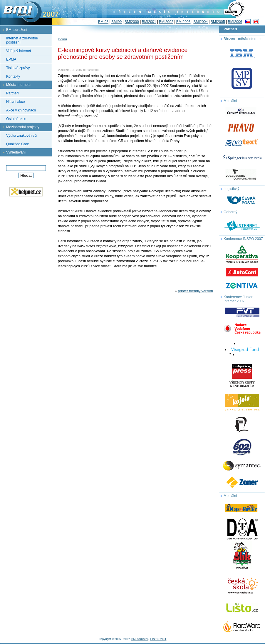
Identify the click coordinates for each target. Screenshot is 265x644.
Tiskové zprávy (18, 68)
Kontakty (13, 76)
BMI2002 (166, 22)
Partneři (12, 93)
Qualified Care (18, 144)
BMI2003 (183, 22)
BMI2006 (235, 22)
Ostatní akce (16, 119)
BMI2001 (149, 22)
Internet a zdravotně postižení (22, 40)
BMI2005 (218, 22)
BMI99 (116, 22)
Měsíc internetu (18, 85)
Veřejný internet (19, 51)
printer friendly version (195, 291)
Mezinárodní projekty (23, 127)
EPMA (11, 59)
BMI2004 (201, 22)
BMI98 (103, 22)
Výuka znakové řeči (22, 136)
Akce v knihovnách (21, 110)
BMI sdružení (17, 30)
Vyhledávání (16, 152)
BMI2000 (132, 22)
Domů (62, 39)
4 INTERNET (158, 639)
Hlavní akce (16, 102)
